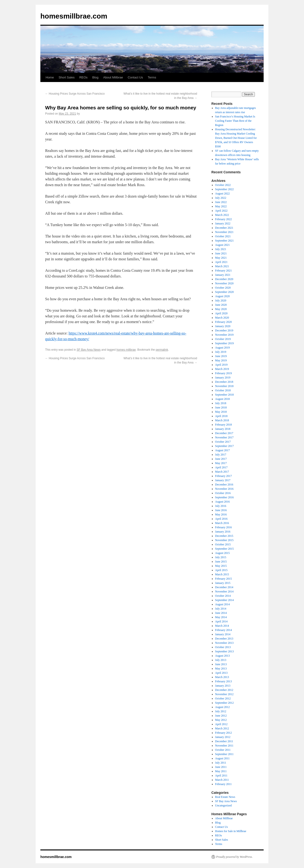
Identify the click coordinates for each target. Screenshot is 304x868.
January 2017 (223, 480)
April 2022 (221, 211)
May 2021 (221, 258)
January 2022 (223, 223)
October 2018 (223, 390)
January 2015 (223, 583)
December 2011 (224, 741)
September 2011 (224, 754)
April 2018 (221, 416)
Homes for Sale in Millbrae (231, 831)
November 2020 (224, 283)
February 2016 (223, 527)
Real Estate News (225, 797)
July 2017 (221, 455)
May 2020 (221, 309)
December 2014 (224, 587)
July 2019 (221, 352)
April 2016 (221, 519)
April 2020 (221, 313)
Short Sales (67, 77)
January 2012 (223, 737)
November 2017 (224, 437)
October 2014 (223, 596)
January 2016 (223, 532)
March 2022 (222, 215)
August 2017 (223, 450)
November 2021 (224, 232)
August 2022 (223, 194)
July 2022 (221, 198)
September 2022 (224, 189)
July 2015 (221, 557)
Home (50, 77)
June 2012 (221, 716)
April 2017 (221, 467)
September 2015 (224, 549)
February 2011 (223, 784)
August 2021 (223, 245)
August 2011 (222, 758)
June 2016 (221, 510)
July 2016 (221, 506)
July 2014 (221, 609)
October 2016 (223, 493)
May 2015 (221, 566)
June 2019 (221, 356)
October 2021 (223, 236)
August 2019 (223, 348)
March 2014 (222, 626)
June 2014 (221, 613)
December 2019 (224, 330)
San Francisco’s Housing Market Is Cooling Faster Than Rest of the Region (235, 121)
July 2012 (221, 711)
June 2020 (221, 305)
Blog (95, 77)
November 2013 (224, 643)
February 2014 (223, 630)
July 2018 (221, 403)
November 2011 (224, 746)
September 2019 (224, 343)
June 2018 (221, 407)
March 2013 (222, 677)
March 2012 (222, 728)
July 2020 (221, 301)
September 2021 (224, 241)
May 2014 (221, 617)
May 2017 (221, 463)
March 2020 (222, 318)
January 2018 (223, 429)
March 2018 (222, 420)
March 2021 (222, 266)
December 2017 (224, 433)
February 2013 (223, 681)
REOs (83, 77)
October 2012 (223, 698)
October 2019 (223, 339)
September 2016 (224, 497)
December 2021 (224, 228)
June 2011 (221, 767)
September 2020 (224, 292)
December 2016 (224, 485)
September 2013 (224, 651)
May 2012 (221, 720)
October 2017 (223, 442)
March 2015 (222, 574)
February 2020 (223, 322)
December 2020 (224, 279)
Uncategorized (223, 805)
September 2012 (224, 703)
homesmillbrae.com (74, 16)
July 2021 (221, 249)
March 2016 (222, 523)
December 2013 (224, 639)
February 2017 (223, 476)
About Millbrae (113, 77)
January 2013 (223, 686)
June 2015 (221, 562)
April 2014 (221, 621)
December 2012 (224, 690)
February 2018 (223, 425)
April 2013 (221, 673)
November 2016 (224, 489)
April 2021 (221, 262)
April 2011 (221, 776)
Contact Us (135, 77)
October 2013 (223, 647)
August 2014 (223, 604)
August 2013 (223, 656)
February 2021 (223, 271)
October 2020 (223, 288)
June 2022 (221, 202)
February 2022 (223, 219)
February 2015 (223, 579)
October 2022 (223, 185)
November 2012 (224, 694)
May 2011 (221, 771)
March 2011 (222, 780)
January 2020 (223, 326)
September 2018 (224, 395)
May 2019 (221, 360)
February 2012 (223, 733)
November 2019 (224, 335)
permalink (162, 350)
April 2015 (221, 570)
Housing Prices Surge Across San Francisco (75, 94)
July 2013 (221, 660)
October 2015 (223, 544)
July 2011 (221, 763)
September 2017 (224, 446)
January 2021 (223, 275)
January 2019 (223, 378)
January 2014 (223, 634)
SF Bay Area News (89, 350)
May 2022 (221, 206)
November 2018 (224, 386)
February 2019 (223, 373)
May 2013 (221, 669)
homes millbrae (126, 350)
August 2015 (223, 553)
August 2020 (223, 296)
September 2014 (224, 600)
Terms (152, 77)
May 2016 (221, 514)
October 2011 (223, 750)
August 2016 (223, 502)
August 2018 (223, 399)
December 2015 (224, 536)
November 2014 (224, 592)
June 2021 (221, 253)
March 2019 (222, 369)
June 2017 (221, 459)
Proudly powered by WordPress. (234, 857)
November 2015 (224, 540)
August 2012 (223, 707)
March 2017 (222, 472)
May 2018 (221, 412)
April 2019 (221, 365)
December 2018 (224, 382)
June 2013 (221, 664)
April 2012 (221, 724)
